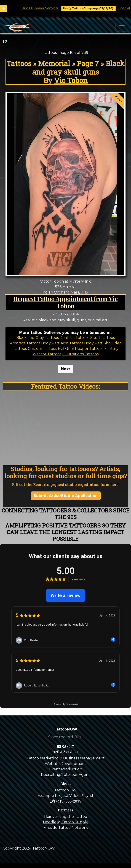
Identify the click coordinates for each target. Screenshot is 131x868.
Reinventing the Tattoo (66, 817)
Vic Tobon (71, 80)
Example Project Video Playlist (66, 796)
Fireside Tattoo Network (66, 828)
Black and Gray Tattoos (37, 338)
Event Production (66, 769)
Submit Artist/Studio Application (66, 496)
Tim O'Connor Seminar (45, 8)
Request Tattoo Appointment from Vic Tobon (66, 302)
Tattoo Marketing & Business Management (66, 758)
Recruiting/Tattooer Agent (65, 775)
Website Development (65, 764)
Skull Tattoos (103, 338)
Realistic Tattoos (75, 338)
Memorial (54, 63)
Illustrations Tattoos (80, 354)
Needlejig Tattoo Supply (65, 822)
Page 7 (88, 63)
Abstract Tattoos (25, 343)
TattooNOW (65, 790)
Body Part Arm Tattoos (62, 343)
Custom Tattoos (42, 349)
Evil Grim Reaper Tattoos (81, 349)
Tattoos (19, 63)
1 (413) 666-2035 (66, 801)
